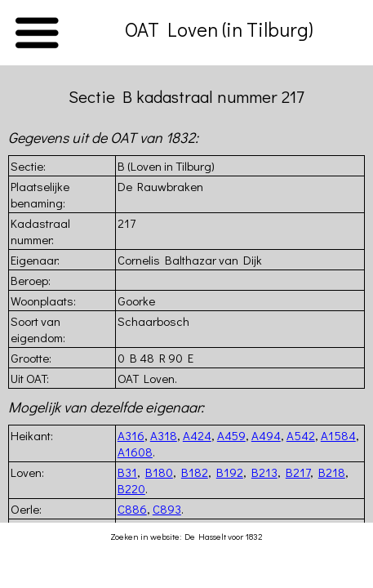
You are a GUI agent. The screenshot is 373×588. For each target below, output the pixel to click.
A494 (266, 435)
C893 (167, 509)
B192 (230, 472)
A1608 (135, 452)
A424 (197, 435)
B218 (332, 472)
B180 (159, 472)
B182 (195, 472)
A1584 (338, 435)
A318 (164, 435)
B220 (131, 488)
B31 (127, 472)
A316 (131, 435)
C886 (132, 509)
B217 (298, 472)
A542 (301, 435)
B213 (264, 472)
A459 (231, 435)
